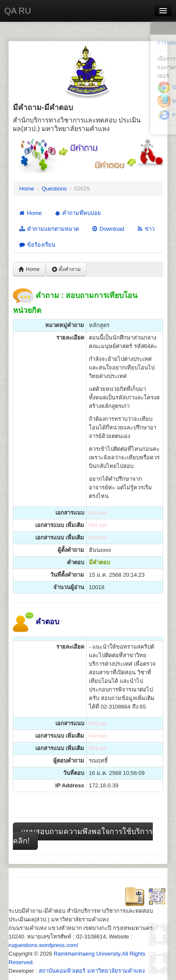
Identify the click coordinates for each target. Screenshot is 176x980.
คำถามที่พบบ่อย (77, 213)
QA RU (18, 11)
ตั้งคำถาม (66, 269)
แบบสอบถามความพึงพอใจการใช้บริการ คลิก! (83, 836)
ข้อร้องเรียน (37, 245)
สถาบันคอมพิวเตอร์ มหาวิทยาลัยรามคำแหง (92, 971)
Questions (54, 189)
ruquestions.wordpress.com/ (44, 945)
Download (108, 229)
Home (27, 189)
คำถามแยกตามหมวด (49, 229)
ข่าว (146, 229)
